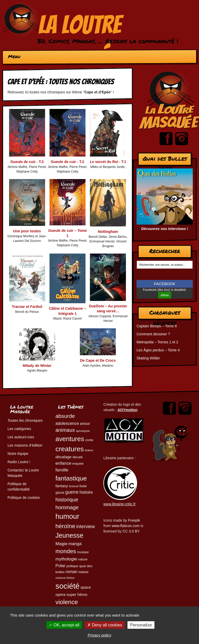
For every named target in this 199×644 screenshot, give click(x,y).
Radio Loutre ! (19, 462)
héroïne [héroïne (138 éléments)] (65, 526)
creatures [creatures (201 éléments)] (70, 449)
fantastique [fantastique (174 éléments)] (71, 478)
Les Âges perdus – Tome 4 (158, 350)
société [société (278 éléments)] (67, 586)
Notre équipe (18, 454)
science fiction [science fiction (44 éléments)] (65, 578)
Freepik (134, 520)
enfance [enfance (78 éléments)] (63, 463)
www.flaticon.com (126, 526)
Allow (165, 295)
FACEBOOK (165, 284)
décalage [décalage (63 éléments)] (63, 457)
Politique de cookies (24, 498)
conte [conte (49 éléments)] (89, 440)
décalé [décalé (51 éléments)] (78, 457)
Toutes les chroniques (25, 420)
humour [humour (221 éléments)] (67, 516)
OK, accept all (64, 625)
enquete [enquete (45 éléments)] (78, 464)
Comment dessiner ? (153, 334)
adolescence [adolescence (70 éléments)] (67, 423)
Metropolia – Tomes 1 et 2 (157, 342)
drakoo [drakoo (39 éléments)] (89, 450)
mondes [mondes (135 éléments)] (66, 551)
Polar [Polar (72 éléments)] (60, 566)
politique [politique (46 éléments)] (72, 566)
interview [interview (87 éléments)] (86, 527)
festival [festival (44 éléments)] (74, 486)
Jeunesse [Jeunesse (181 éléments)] (69, 535)
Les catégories (19, 429)
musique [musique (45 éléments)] (83, 552)
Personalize (141, 625)
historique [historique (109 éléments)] (67, 500)
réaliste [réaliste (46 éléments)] (83, 572)
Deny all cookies (105, 625)
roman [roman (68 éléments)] (71, 572)
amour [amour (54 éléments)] (85, 424)
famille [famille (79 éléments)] (62, 470)
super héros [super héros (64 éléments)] (77, 594)
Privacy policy (99, 635)
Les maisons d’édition (25, 445)
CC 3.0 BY (131, 531)
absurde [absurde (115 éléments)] (65, 416)
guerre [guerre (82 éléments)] (72, 492)
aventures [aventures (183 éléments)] (70, 439)
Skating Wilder (148, 358)
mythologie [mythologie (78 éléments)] (66, 559)
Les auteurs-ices (21, 437)
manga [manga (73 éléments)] (75, 544)
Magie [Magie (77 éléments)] (61, 544)
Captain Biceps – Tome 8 (157, 326)
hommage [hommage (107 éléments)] (67, 507)
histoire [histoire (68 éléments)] (86, 492)
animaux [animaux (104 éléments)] (65, 430)
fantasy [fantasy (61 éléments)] (62, 486)
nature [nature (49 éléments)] (83, 559)
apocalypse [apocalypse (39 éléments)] (83, 431)
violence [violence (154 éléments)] (67, 602)
